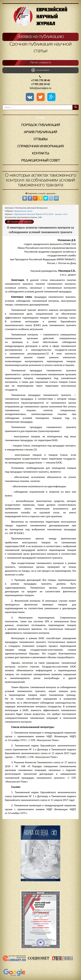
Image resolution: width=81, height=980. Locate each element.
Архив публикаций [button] (40, 132)
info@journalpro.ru (41, 88)
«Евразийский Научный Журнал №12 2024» (40, 214)
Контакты (41, 154)
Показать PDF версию (19, 222)
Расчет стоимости (41, 63)
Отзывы (40, 139)
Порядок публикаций (41, 125)
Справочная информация (40, 146)
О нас (41, 118)
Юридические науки (23, 211)
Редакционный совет (41, 161)
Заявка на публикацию (40, 37)
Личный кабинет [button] (40, 70)
